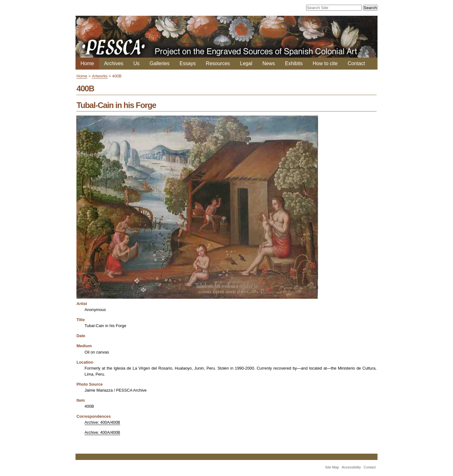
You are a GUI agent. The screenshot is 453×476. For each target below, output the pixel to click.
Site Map (332, 467)
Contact (356, 63)
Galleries (160, 63)
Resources (218, 63)
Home (87, 63)
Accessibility (351, 467)
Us (137, 63)
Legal (246, 63)
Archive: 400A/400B (102, 422)
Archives (114, 63)
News (269, 63)
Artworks (100, 76)
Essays (188, 63)
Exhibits (294, 63)
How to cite (325, 63)
